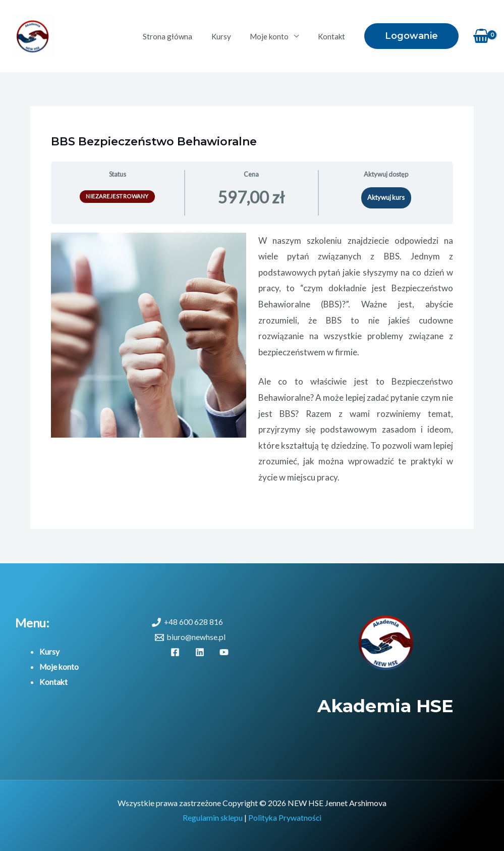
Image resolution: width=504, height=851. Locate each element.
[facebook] (177, 652)
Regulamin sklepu (212, 817)
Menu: (33, 623)
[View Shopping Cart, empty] (481, 36)
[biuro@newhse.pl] (191, 637)
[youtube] (226, 652)
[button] (411, 36)
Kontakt (333, 36)
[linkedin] (201, 652)
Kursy (230, 36)
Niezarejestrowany (117, 196)
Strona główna (181, 36)
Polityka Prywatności (285, 817)
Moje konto (275, 36)
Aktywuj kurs (386, 197)
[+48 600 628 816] (188, 622)
